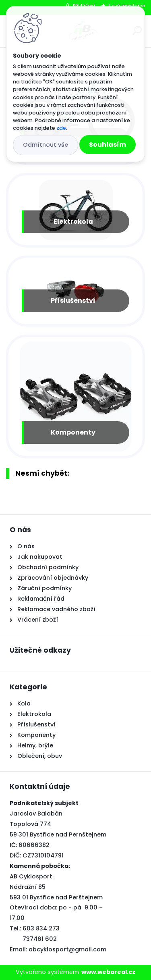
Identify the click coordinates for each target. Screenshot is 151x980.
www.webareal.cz (108, 972)
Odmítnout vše (46, 145)
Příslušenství (73, 301)
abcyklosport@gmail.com (67, 949)
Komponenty (73, 432)
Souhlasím (108, 145)
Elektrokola (73, 222)
